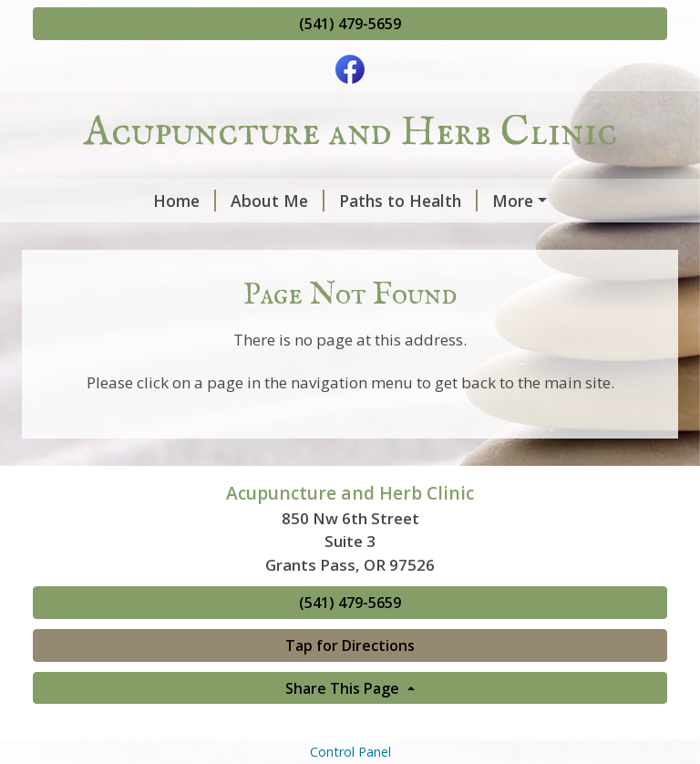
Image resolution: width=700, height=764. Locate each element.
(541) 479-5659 (350, 24)
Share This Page (344, 727)
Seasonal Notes (455, 201)
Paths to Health (303, 201)
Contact (410, 239)
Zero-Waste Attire (286, 239)
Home (79, 201)
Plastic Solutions (120, 239)
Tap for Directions (350, 684)
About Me (172, 201)
